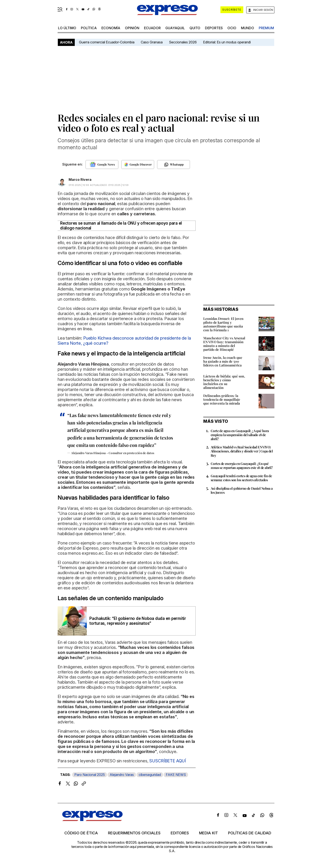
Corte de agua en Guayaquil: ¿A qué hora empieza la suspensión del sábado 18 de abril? (240, 435)
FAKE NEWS (176, 775)
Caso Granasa (152, 42)
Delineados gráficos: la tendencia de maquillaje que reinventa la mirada (222, 399)
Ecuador (152, 28)
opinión (132, 28)
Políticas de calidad (250, 833)
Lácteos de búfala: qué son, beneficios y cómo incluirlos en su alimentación (224, 382)
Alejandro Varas (122, 775)
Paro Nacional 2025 (90, 775)
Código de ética (81, 833)
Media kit (208, 833)
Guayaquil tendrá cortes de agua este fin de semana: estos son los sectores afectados (241, 478)
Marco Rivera (80, 180)
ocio (232, 28)
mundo (248, 28)
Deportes (214, 28)
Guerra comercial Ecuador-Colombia (107, 42)
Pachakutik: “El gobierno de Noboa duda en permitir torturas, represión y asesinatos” (138, 621)
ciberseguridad (150, 775)
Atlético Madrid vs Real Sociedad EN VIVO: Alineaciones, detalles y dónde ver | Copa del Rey (242, 451)
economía (111, 28)
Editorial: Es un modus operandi (227, 42)
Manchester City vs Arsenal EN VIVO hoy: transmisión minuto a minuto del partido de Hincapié (224, 344)
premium (266, 28)
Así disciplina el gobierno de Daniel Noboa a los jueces (242, 490)
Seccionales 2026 (183, 42)
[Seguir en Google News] (102, 164)
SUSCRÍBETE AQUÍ (168, 761)
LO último (67, 28)
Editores (180, 833)
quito (195, 28)
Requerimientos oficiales (134, 833)
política (89, 28)
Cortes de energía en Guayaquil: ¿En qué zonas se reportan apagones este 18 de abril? (242, 466)
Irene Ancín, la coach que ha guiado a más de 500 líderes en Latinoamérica (223, 361)
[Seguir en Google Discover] (138, 164)
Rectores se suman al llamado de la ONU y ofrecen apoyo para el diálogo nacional (121, 226)
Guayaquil (175, 28)
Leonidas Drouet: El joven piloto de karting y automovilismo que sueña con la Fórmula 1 (223, 324)
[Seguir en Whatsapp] (174, 164)
